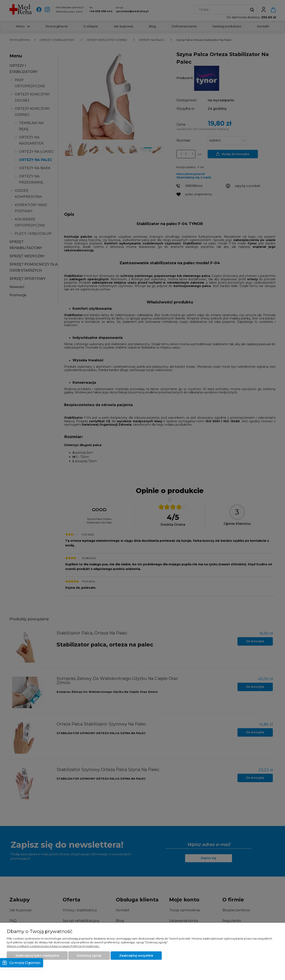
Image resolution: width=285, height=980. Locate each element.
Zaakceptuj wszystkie (136, 956)
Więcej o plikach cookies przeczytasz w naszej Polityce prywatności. (53, 946)
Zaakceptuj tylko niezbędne (37, 956)
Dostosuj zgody (89, 956)
